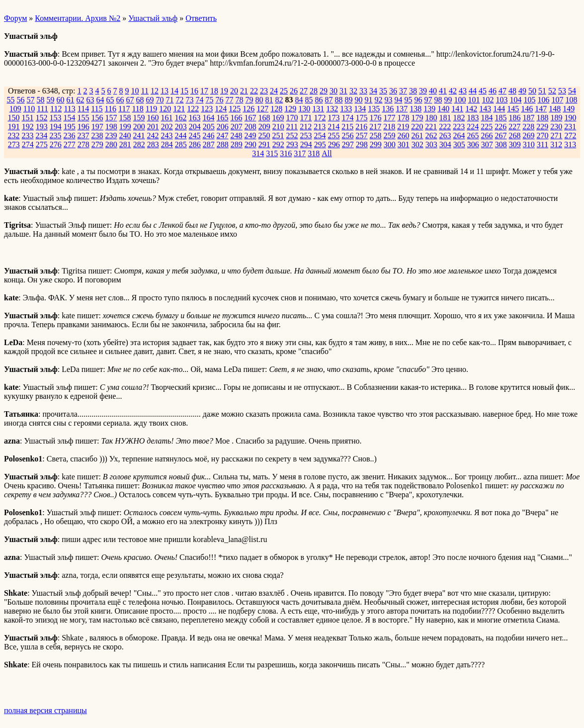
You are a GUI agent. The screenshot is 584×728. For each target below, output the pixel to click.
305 (459, 144)
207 (237, 127)
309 (515, 144)
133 (346, 109)
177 (390, 118)
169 (278, 118)
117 (124, 109)
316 (286, 153)
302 (417, 144)
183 (473, 118)
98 (438, 100)
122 (193, 109)
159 (139, 118)
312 (556, 144)
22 (254, 91)
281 (125, 144)
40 (433, 91)
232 (14, 136)
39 (423, 91)
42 (453, 91)
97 (428, 100)
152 (42, 118)
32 (353, 91)
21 (244, 91)
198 (111, 127)
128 (276, 109)
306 (473, 144)
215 (347, 127)
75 (210, 100)
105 (530, 100)
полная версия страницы (45, 710)
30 (334, 91)
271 (557, 136)
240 (125, 136)
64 (100, 100)
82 (279, 100)
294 (306, 144)
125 (235, 109)
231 (570, 127)
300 (390, 144)
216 (361, 127)
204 (195, 127)
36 (393, 91)
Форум (15, 18)
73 (190, 100)
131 (318, 109)
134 (360, 109)
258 (376, 136)
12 (155, 91)
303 (431, 144)
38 (413, 91)
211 (292, 127)
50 (532, 91)
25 (284, 91)
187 (529, 118)
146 (527, 109)
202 (167, 127)
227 (514, 127)
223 (459, 127)
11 (145, 91)
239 (111, 136)
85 (309, 100)
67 (130, 100)
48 (512, 91)
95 (409, 100)
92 (379, 100)
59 (51, 100)
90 (359, 100)
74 (200, 100)
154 (70, 118)
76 (220, 100)
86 (319, 100)
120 (165, 109)
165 (223, 118)
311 (542, 144)
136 (388, 109)
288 (223, 144)
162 (181, 118)
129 (290, 109)
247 (223, 136)
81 (269, 100)
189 (557, 118)
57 (31, 100)
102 (488, 100)
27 (304, 91)
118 (137, 109)
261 (417, 136)
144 (499, 109)
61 (71, 100)
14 (174, 91)
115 (97, 109)
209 (264, 127)
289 (237, 144)
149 (569, 109)
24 (274, 91)
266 (487, 136)
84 (299, 100)
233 (28, 136)
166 (237, 118)
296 (334, 144)
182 (459, 118)
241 (139, 136)
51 (542, 91)
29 (324, 91)
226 (501, 127)
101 (474, 100)
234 (42, 136)
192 (28, 127)
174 (348, 118)
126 (249, 109)
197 (97, 127)
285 (181, 144)
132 (332, 109)
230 (556, 127)
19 (224, 91)
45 (483, 91)
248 (237, 136)
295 (320, 144)
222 (445, 127)
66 (120, 100)
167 (250, 118)
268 (515, 136)
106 (544, 100)
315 (272, 153)
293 (292, 144)
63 (90, 100)
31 (343, 91)
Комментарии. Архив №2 (78, 18)
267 (501, 136)
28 (314, 91)
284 (167, 144)
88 (339, 100)
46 (493, 91)
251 (278, 136)
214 (334, 127)
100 (460, 100)
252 (292, 136)
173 (334, 118)
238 (97, 136)
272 (571, 136)
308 (501, 144)
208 (250, 127)
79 (250, 100)
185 (501, 118)
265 (473, 136)
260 (404, 136)
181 (445, 118)
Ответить (201, 18)
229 (542, 127)
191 (14, 127)
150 (14, 118)
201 (153, 127)
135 (374, 109)
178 (404, 118)
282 (139, 144)
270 (543, 136)
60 (61, 100)
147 (541, 109)
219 (403, 127)
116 (111, 109)
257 (362, 136)
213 (320, 127)
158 (125, 118)
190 (571, 118)
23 (264, 91)
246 (209, 136)
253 (306, 136)
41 (443, 91)
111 (42, 109)
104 (516, 100)
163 (195, 118)
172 (320, 118)
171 (306, 118)
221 (431, 127)
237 (83, 136)
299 (376, 144)
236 (70, 136)
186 (515, 118)
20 (234, 91)
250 (264, 136)
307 (487, 144)
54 (572, 91)
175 (362, 118)
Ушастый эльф (153, 18)
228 (528, 127)
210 (278, 127)
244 (181, 136)
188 (543, 118)
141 (457, 109)
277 (70, 144)
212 (306, 127)
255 (334, 136)
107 (558, 100)
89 (349, 100)
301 (404, 144)
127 (262, 109)
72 (180, 100)
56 (21, 100)
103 (502, 100)
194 (56, 127)
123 (207, 109)
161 (167, 118)
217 (375, 127)
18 (214, 91)
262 (431, 136)
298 (362, 144)
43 (463, 91)
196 (83, 127)
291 (264, 144)
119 (151, 109)
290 (250, 144)
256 (348, 136)
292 (278, 144)
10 (135, 91)
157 (111, 118)
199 (125, 127)
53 (562, 91)
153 (56, 118)
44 (473, 91)
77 (230, 100)
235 (56, 136)
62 (81, 100)
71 (170, 100)
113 (69, 109)
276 (56, 144)
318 (314, 153)
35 (383, 91)
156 (97, 118)
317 (300, 153)
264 (459, 136)
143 (485, 109)
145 (513, 109)
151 (28, 118)
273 (14, 144)
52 (552, 91)
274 (28, 144)
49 (522, 91)
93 (389, 100)
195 (70, 127)
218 (389, 127)
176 (376, 118)
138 (416, 109)
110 (29, 109)
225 (487, 127)
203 (181, 127)
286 (195, 144)
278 (83, 144)
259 (390, 136)
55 (11, 100)
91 (369, 100)
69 (150, 100)
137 (402, 109)
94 (399, 100)
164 (209, 118)
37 (403, 91)
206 (223, 127)
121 (179, 109)
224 (473, 127)
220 (417, 127)
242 (153, 136)
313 (570, 144)
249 (250, 136)
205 (209, 127)
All (327, 153)
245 (195, 136)
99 (448, 100)
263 (445, 136)
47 (502, 91)
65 (110, 100)
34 (373, 91)
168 (264, 118)
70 (160, 100)
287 (209, 144)
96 (418, 100)
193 (42, 127)
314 (258, 153)
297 (348, 144)
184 (487, 118)
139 (429, 109)
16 (194, 91)
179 (417, 118)
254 (320, 136)
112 (56, 109)
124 (221, 109)
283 (153, 144)
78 (240, 100)
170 (292, 118)
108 (572, 100)
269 (529, 136)
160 (153, 118)
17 (204, 91)
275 (42, 144)
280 (111, 144)
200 (139, 127)
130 (304, 109)
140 (443, 109)
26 (294, 91)
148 (555, 109)
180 (431, 118)
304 (445, 144)
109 (15, 109)
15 (184, 91)
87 (329, 100)
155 (83, 118)
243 (167, 136)
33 (363, 91)
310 (529, 144)
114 (83, 109)
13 (165, 91)
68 (140, 100)
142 (471, 109)
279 (97, 144)
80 (259, 100)
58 (41, 100)
